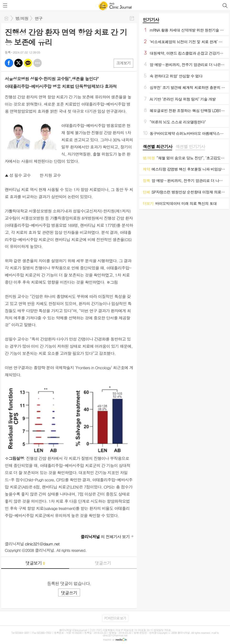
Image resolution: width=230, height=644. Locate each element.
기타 (38, 63)
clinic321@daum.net (42, 544)
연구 (39, 18)
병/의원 (22, 18)
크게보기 (123, 63)
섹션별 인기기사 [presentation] (190, 147)
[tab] (157, 147)
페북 (9, 63)
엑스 (18, 63)
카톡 (28, 63)
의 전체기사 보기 (105, 537)
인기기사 (151, 20)
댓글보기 (35, 563)
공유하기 (132, 18)
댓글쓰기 (103, 563)
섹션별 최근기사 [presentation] (157, 147)
